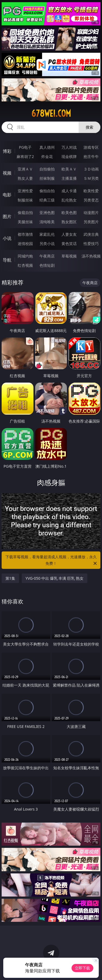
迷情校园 (25, 244)
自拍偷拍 (47, 169)
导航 (7, 260)
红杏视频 (25, 265)
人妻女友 (69, 234)
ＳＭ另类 (91, 178)
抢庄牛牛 (91, 156)
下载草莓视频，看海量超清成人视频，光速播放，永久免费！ (52, 560)
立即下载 (82, 968)
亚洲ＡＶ (25, 169)
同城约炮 (25, 256)
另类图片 (91, 222)
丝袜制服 (47, 178)
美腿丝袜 (25, 222)
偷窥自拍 (25, 213)
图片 (7, 216)
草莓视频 (69, 256)
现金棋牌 (69, 156)
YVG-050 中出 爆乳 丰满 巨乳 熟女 (55, 578)
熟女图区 (69, 222)
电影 (7, 195)
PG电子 (25, 147)
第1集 (10, 578)
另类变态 (91, 200)
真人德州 (47, 147)
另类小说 (47, 244)
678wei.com (51, 113)
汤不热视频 (91, 256)
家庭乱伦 (47, 234)
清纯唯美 (47, 222)
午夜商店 (47, 256)
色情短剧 (47, 265)
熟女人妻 (25, 178)
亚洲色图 (47, 213)
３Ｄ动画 (91, 169)
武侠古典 (91, 234)
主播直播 (69, 178)
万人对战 (69, 147)
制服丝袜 (25, 200)
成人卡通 (69, 191)
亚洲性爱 (25, 191)
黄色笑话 (69, 244)
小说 (7, 238)
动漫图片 (91, 213)
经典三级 (47, 200)
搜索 (89, 127)
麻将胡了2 (25, 156)
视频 (7, 173)
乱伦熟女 (69, 200)
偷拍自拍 (47, 191)
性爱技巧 (91, 244)
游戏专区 (91, 147)
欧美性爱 (91, 191)
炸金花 (47, 156)
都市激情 (25, 234)
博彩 (7, 151)
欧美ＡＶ (69, 169)
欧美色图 (69, 213)
